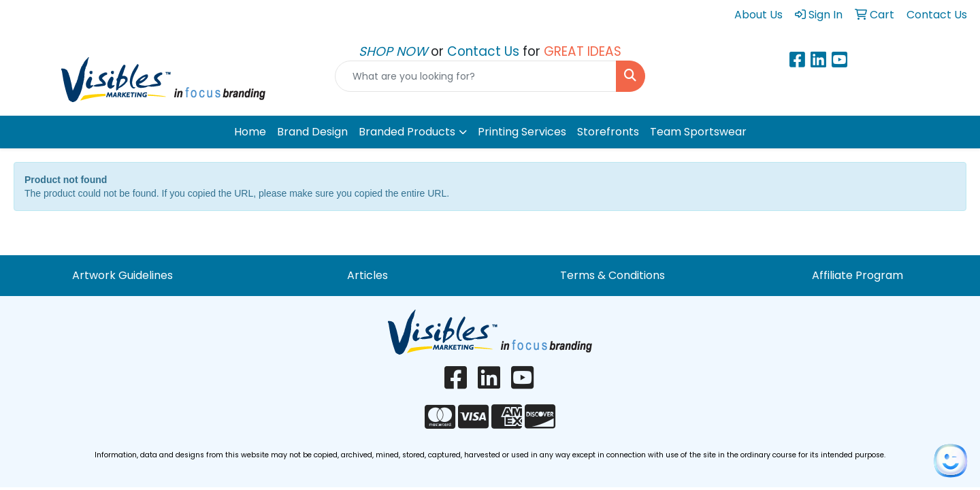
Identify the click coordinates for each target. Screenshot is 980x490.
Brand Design (312, 132)
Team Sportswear (698, 132)
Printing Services (522, 132)
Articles (367, 275)
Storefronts (608, 132)
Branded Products (407, 132)
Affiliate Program (857, 275)
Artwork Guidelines (122, 275)
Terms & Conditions (612, 275)
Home (250, 132)
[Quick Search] (476, 76)
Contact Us (485, 51)
